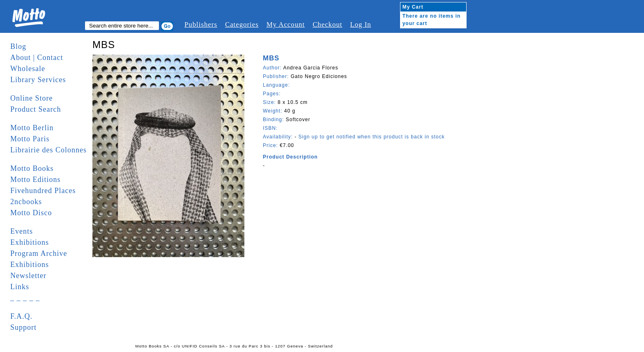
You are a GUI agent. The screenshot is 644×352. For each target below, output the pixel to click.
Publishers (201, 24)
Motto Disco (31, 213)
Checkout (327, 24)
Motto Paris (30, 139)
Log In (360, 24)
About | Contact (37, 58)
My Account (286, 24)
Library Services (38, 80)
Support (23, 327)
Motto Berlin (32, 128)
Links (20, 287)
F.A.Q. (21, 316)
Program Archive (39, 253)
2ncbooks (26, 202)
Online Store (32, 98)
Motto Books (32, 168)
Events (22, 231)
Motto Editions (36, 179)
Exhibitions (30, 242)
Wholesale (28, 69)
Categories (242, 24)
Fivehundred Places (43, 191)
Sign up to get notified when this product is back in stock (371, 137)
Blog (18, 46)
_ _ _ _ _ (25, 298)
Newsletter (28, 276)
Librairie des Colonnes (48, 150)
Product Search (36, 109)
